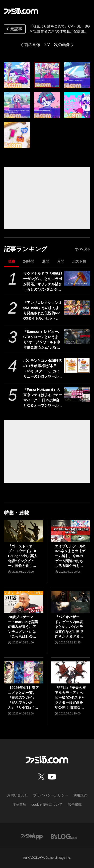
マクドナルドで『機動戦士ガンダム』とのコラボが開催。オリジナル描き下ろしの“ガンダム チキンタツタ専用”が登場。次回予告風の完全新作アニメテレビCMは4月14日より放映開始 (43, 282)
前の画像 (32, 45)
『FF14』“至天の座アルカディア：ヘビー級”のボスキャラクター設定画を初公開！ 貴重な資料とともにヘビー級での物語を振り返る (70, 698)
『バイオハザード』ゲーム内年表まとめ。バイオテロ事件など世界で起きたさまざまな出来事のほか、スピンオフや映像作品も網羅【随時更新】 (69, 627)
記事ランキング (26, 249)
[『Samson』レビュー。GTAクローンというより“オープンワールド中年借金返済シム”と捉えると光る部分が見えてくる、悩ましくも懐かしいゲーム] (77, 336)
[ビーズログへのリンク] (64, 836)
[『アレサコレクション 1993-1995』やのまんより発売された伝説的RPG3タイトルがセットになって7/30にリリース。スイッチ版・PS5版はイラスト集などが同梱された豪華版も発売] (77, 307)
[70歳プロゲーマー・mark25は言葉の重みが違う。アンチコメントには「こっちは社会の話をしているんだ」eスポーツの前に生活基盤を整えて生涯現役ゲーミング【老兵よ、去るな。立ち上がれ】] (24, 602)
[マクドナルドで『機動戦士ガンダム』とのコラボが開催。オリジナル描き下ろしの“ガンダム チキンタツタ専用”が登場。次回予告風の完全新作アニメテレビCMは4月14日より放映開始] (77, 278)
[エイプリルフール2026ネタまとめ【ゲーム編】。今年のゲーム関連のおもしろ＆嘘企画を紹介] (71, 531)
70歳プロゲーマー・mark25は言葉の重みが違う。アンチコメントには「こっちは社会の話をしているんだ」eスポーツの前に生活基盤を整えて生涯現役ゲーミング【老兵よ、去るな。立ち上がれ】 (23, 627)
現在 (12, 261)
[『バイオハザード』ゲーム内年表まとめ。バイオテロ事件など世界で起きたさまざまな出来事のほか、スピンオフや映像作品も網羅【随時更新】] (71, 602)
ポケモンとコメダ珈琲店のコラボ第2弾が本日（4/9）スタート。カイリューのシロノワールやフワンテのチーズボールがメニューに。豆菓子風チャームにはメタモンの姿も (43, 369)
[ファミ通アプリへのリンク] (32, 836)
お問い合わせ (18, 795)
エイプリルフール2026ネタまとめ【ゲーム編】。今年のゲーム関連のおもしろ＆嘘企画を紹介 (70, 556)
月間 (61, 261)
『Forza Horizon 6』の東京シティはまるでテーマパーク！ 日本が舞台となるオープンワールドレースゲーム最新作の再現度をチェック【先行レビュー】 (43, 398)
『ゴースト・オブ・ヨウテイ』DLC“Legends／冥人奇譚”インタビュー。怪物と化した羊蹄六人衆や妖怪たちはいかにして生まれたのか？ (23, 556)
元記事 (14, 29)
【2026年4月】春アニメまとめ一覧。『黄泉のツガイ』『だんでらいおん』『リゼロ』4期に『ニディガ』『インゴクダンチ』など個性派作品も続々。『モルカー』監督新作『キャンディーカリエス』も (23, 698)
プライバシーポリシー (51, 795)
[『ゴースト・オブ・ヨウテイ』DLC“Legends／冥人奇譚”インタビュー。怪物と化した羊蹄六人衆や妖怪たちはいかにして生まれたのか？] (24, 531)
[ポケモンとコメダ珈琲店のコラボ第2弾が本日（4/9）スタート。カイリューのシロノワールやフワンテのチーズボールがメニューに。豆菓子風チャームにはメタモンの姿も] (77, 365)
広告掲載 (75, 804)
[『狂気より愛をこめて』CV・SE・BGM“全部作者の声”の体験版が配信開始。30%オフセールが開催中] (17, 75)
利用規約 (80, 795)
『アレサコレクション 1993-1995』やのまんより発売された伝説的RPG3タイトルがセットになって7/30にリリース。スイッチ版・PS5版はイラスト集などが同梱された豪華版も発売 (43, 311)
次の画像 (62, 45)
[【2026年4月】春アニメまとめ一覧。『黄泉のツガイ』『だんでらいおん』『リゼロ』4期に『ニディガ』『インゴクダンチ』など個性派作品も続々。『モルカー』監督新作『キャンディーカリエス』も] (24, 672)
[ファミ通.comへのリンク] (21, 11)
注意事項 (19, 804)
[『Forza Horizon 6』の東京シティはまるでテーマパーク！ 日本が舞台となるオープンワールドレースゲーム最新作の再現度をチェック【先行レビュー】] (77, 394)
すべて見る (83, 249)
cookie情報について (47, 804)
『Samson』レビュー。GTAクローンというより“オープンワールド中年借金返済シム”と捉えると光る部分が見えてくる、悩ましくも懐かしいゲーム (43, 340)
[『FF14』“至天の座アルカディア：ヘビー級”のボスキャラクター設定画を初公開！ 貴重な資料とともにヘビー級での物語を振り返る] (71, 672)
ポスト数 (79, 261)
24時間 (29, 261)
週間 (46, 261)
